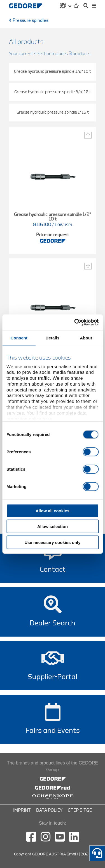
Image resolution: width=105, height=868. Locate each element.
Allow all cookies (53, 511)
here (47, 419)
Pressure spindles (31, 20)
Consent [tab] (19, 338)
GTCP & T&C (80, 810)
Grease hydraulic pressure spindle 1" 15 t (53, 112)
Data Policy (49, 810)
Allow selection (53, 526)
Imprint (22, 810)
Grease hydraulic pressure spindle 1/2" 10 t (53, 71)
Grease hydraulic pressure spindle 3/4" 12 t (53, 92)
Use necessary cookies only (52, 542)
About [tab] (86, 338)
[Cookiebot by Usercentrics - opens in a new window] (75, 322)
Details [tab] (53, 338)
